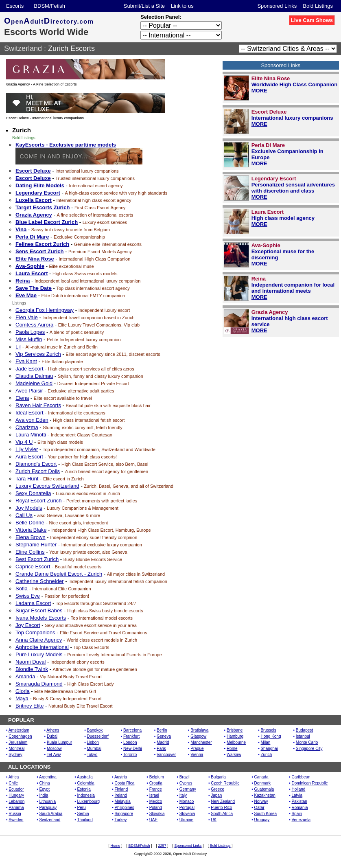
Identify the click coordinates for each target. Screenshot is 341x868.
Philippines (124, 808)
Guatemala (264, 789)
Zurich (266, 755)
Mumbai (94, 749)
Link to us (182, 6)
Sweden (16, 820)
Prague (197, 749)
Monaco (187, 801)
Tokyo (92, 755)
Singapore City (309, 749)
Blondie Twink (32, 669)
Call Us (24, 515)
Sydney (15, 755)
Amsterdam (19, 730)
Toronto (130, 755)
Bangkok (95, 730)
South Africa (222, 814)
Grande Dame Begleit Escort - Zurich (59, 574)
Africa (14, 777)
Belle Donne (30, 523)
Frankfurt (131, 736)
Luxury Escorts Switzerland (47, 486)
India (44, 795)
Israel (154, 795)
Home (115, 846)
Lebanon (16, 801)
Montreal (16, 749)
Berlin (162, 730)
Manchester (201, 742)
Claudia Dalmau (34, 376)
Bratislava (199, 730)
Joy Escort (28, 625)
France (156, 789)
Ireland (121, 795)
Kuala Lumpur (59, 742)
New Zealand (223, 801)
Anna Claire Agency (39, 640)
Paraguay (48, 808)
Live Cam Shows (312, 20)
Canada (261, 777)
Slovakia (157, 814)
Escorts (15, 6)
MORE (259, 91)
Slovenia (187, 814)
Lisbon (93, 742)
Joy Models (29, 508)
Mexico (156, 801)
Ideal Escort (30, 413)
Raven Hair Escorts (38, 405)
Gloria (23, 691)
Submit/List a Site (144, 6)
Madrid (163, 742)
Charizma (27, 427)
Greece (217, 789)
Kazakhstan (265, 795)
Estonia (84, 789)
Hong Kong (271, 736)
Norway (261, 801)
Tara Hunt (27, 479)
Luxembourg (89, 801)
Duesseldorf (97, 736)
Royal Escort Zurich (38, 501)
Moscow (54, 749)
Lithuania (48, 801)
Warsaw (234, 755)
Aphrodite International (42, 647)
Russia (15, 814)
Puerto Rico (221, 808)
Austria (121, 777)
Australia (85, 777)
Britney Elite (30, 706)
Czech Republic (225, 783)
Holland (298, 789)
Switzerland (23, 48)
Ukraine (186, 820)
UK (214, 820)
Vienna (197, 755)
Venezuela (301, 820)
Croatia (156, 783)
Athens (53, 730)
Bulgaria (218, 777)
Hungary (16, 795)
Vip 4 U (24, 442)
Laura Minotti (31, 435)
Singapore (124, 814)
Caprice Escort (33, 567)
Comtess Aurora (34, 325)
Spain (297, 814)
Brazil (185, 777)
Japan (216, 795)
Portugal (187, 808)
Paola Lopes (30, 332)
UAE (154, 820)
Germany (188, 789)
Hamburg (235, 736)
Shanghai (269, 749)
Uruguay (262, 820)
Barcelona (132, 730)
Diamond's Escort (36, 464)
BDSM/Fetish (49, 6)
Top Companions (35, 632)
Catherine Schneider (40, 581)
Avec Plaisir (29, 391)
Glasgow (198, 736)
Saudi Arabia (51, 814)
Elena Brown (31, 537)
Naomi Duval (31, 662)
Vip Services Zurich (38, 354)
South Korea (266, 814)
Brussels (268, 730)
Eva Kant (26, 361)
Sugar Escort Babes (39, 610)
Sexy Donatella (33, 493)
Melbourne (236, 742)
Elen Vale (27, 317)
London (130, 742)
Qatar (259, 808)
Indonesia (86, 795)
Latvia (297, 795)
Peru (82, 808)
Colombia (86, 783)
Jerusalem (18, 742)
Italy (183, 795)
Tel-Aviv (54, 755)
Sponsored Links (277, 6)
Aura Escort (29, 457)
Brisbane (235, 730)
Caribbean (301, 777)
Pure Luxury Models (39, 654)
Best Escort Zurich (37, 559)
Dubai (52, 736)
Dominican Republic (309, 783)
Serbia (83, 814)
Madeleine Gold (34, 383)
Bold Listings (318, 6)
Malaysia (122, 801)
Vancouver (166, 755)
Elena (22, 398)
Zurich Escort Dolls (38, 471)
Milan (265, 742)
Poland (156, 808)
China (45, 783)
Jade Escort (30, 369)
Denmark (263, 783)
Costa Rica (124, 783)
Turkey (120, 820)
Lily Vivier (27, 449)
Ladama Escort (33, 603)
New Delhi (133, 749)
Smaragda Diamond (39, 684)
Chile (13, 783)
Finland (121, 789)
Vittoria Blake (31, 530)
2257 (162, 846)
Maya (22, 698)
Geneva (164, 736)
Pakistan (299, 801)
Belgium (157, 777)
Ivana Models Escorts (41, 618)
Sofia (22, 589)
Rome (232, 749)
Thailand (85, 820)
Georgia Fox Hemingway (45, 310)
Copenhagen (20, 736)
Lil (18, 347)
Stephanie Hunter (36, 545)
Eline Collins (30, 552)
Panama (16, 808)
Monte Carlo (307, 742)
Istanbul (303, 736)
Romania (299, 808)
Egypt (45, 789)
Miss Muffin (29, 339)
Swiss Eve (28, 596)
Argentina (48, 777)
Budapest (304, 730)
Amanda (25, 676)
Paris (161, 749)
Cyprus (186, 783)
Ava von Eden (32, 420)
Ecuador (16, 789)
